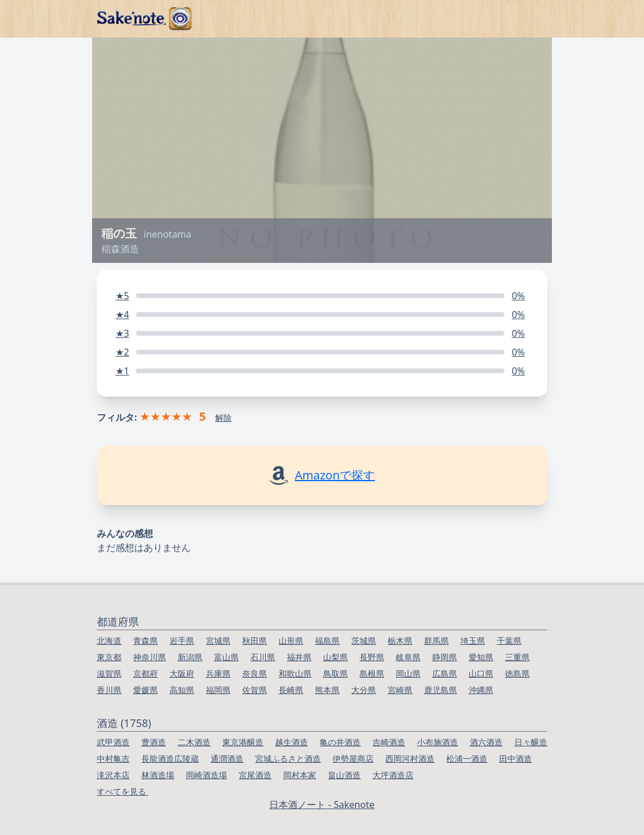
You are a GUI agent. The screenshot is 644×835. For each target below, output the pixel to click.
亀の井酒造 (340, 742)
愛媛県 (145, 690)
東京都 (109, 657)
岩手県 (182, 640)
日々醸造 (531, 742)
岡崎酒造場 (206, 775)
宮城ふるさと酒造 (288, 758)
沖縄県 (481, 690)
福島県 (327, 640)
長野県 (372, 657)
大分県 (364, 690)
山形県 (291, 640)
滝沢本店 (113, 775)
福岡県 (218, 690)
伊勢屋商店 (353, 758)
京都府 (145, 673)
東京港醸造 (243, 742)
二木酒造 (194, 742)
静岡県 (445, 657)
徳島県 (517, 673)
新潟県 (190, 657)
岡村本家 (300, 775)
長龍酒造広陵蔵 (170, 758)
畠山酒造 (344, 775)
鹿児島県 (440, 690)
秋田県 (255, 640)
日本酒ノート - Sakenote (322, 804)
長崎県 (291, 690)
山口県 (481, 673)
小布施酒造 (438, 742)
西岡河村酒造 (410, 758)
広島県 (445, 673)
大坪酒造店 (393, 775)
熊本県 (327, 690)
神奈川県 (150, 657)
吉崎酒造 (389, 742)
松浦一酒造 (467, 758)
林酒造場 (158, 775)
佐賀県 (255, 690)
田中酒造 (516, 758)
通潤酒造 (227, 758)
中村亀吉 (113, 758)
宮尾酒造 (255, 775)
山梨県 (335, 657)
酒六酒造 (486, 742)
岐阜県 (408, 657)
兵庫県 (218, 673)
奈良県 (255, 673)
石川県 (263, 657)
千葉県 (509, 640)
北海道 (109, 640)
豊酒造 (154, 742)
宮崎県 (400, 690)
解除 (223, 418)
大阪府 (182, 673)
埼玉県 (473, 640)
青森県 (145, 640)
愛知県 (481, 657)
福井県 (299, 657)
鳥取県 (335, 673)
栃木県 (400, 640)
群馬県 (436, 640)
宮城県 (218, 640)
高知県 (182, 690)
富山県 (226, 657)
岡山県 (408, 673)
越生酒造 (292, 742)
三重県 (517, 657)
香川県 (109, 690)
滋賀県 (109, 673)
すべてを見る (123, 791)
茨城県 (364, 640)
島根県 (372, 673)
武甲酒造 (113, 742)
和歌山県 (295, 673)
